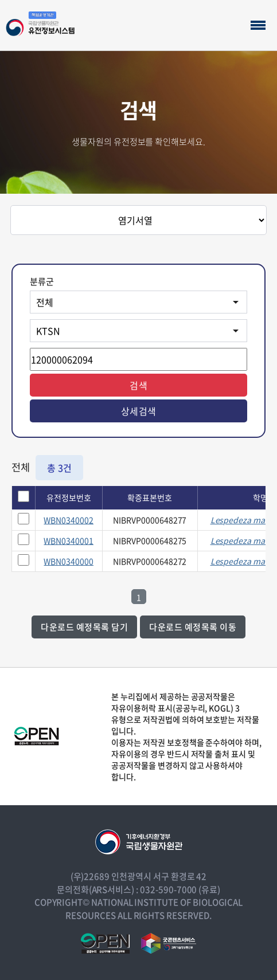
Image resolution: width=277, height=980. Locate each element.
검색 (138, 385)
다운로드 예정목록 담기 (84, 627)
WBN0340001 (69, 540)
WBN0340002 (69, 520)
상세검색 (139, 411)
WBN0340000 (69, 561)
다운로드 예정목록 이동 (193, 627)
